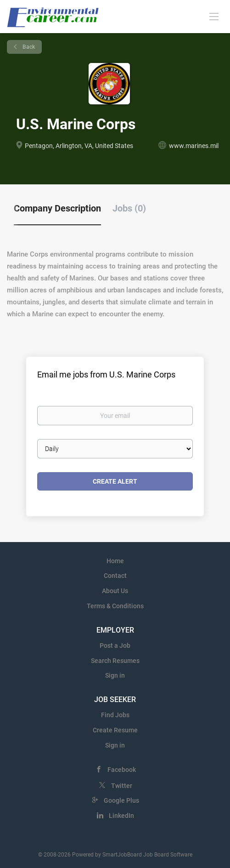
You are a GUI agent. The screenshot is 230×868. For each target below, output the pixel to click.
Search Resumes (115, 661)
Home (115, 561)
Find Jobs (115, 715)
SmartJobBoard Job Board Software (147, 855)
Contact (115, 576)
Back (28, 47)
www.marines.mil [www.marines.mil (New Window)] (194, 146)
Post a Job (115, 645)
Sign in (115, 675)
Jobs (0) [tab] (129, 208)
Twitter (122, 786)
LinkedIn (121, 816)
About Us (115, 591)
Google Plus (121, 800)
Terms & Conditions (115, 606)
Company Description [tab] (57, 208)
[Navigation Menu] (214, 16)
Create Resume (115, 730)
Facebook (122, 770)
